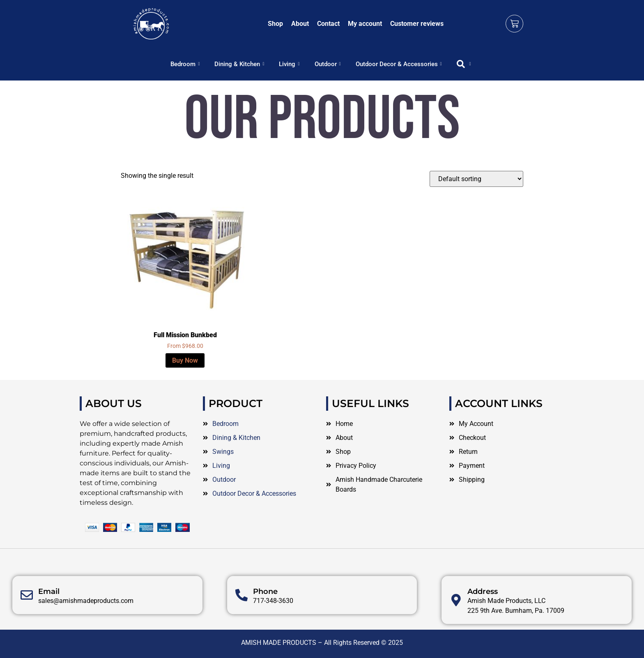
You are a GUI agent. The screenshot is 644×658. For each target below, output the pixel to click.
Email (49, 615)
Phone (265, 615)
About (300, 24)
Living (289, 64)
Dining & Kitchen (239, 64)
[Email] (27, 619)
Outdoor (328, 64)
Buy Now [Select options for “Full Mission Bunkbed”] (185, 360)
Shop (275, 24)
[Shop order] (476, 179)
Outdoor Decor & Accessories (399, 64)
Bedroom (185, 64)
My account (365, 24)
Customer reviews (417, 24)
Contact (328, 24)
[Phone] (241, 619)
